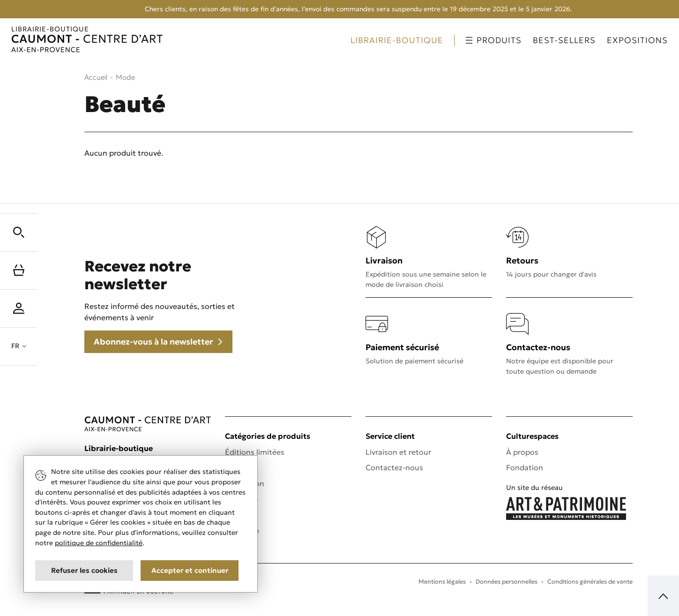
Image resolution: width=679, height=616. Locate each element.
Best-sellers (564, 40)
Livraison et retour (398, 452)
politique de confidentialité (99, 543)
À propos (522, 452)
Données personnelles (507, 582)
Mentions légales (442, 582)
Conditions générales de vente (590, 582)
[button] (19, 233)
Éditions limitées (255, 452)
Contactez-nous (394, 467)
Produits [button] (494, 40)
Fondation (525, 467)
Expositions (637, 40)
